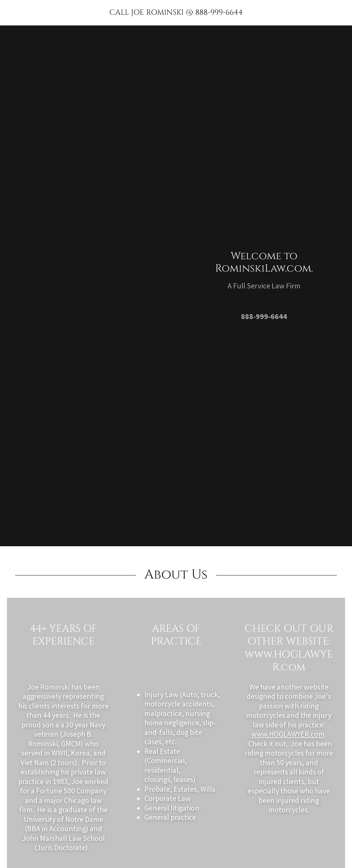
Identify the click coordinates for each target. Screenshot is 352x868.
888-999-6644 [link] (264, 316)
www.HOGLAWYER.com (288, 734)
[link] (176, 13)
